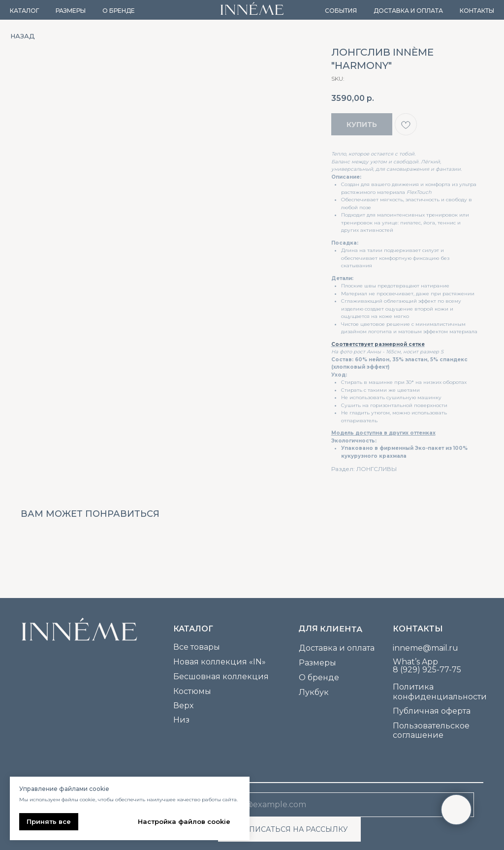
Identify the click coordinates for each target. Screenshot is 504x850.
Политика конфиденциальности (440, 692)
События (341, 11)
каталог (193, 629)
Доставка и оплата (408, 11)
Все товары (197, 647)
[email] (346, 805)
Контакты (477, 11)
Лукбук (314, 692)
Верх (183, 706)
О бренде (119, 11)
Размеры (71, 11)
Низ (181, 720)
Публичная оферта (432, 711)
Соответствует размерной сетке (378, 344)
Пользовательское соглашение (431, 730)
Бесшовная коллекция (221, 677)
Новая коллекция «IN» (220, 662)
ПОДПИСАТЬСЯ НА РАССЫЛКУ (290, 829)
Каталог (24, 11)
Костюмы (192, 691)
